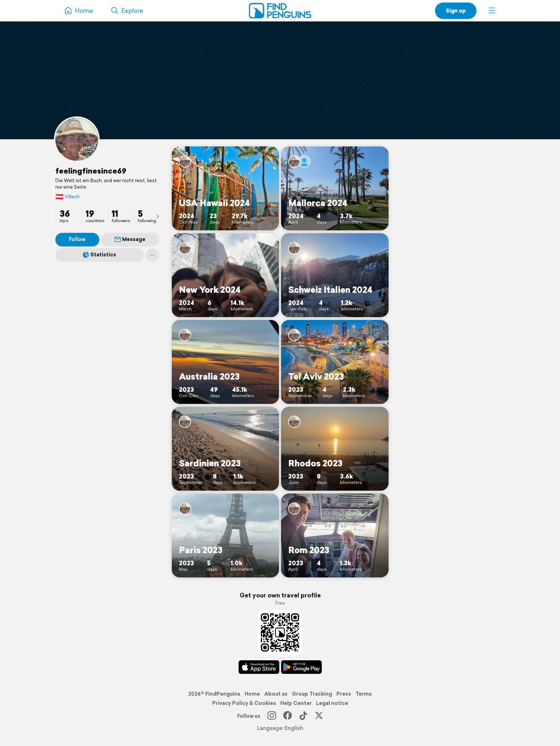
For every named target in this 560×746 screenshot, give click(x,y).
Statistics (99, 255)
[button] (492, 11)
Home (252, 694)
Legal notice (332, 703)
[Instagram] (272, 716)
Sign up (456, 11)
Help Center (296, 703)
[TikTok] (303, 716)
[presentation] (157, 216)
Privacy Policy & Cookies (244, 703)
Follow (77, 239)
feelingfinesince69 (91, 171)
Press (344, 694)
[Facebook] (287, 716)
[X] (319, 716)
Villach (67, 197)
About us (276, 694)
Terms (364, 694)
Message (130, 239)
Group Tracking (312, 694)
